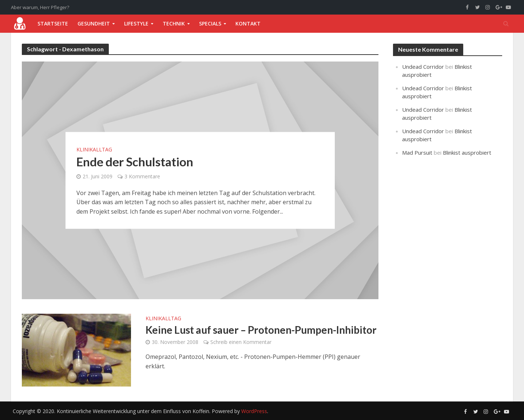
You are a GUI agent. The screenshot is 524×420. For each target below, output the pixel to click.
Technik (174, 23)
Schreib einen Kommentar (241, 342)
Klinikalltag (94, 149)
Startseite (53, 23)
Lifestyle (136, 23)
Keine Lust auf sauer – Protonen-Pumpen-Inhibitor (261, 330)
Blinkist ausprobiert (467, 152)
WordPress (254, 411)
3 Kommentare (142, 176)
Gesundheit (94, 23)
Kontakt (248, 23)
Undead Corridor (423, 67)
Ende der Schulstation (135, 161)
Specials (210, 23)
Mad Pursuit (417, 152)
